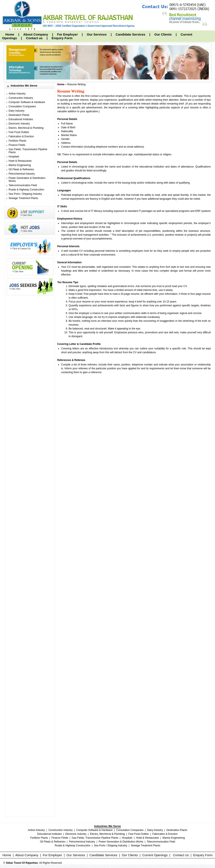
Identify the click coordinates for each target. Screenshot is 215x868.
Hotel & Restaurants (20, 161)
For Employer (67, 34)
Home (10, 34)
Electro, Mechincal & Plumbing (26, 128)
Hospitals (14, 157)
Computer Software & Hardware (27, 102)
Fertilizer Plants (17, 141)
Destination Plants (19, 115)
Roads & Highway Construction (26, 190)
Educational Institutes (21, 119)
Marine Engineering (20, 165)
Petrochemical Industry (22, 174)
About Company (36, 34)
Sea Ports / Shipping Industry (25, 194)
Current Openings (155, 855)
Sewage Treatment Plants (23, 198)
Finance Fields (17, 145)
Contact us (34, 38)
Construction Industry (21, 98)
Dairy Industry (17, 111)
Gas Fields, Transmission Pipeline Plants (95, 838)
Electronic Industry (19, 124)
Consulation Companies (22, 106)
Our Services (97, 34)
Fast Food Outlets (19, 132)
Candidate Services (131, 34)
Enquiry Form (62, 38)
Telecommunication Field (23, 185)
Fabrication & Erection (21, 136)
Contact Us (181, 855)
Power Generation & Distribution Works (121, 842)
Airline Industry (17, 94)
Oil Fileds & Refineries (21, 169)
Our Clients (163, 34)
